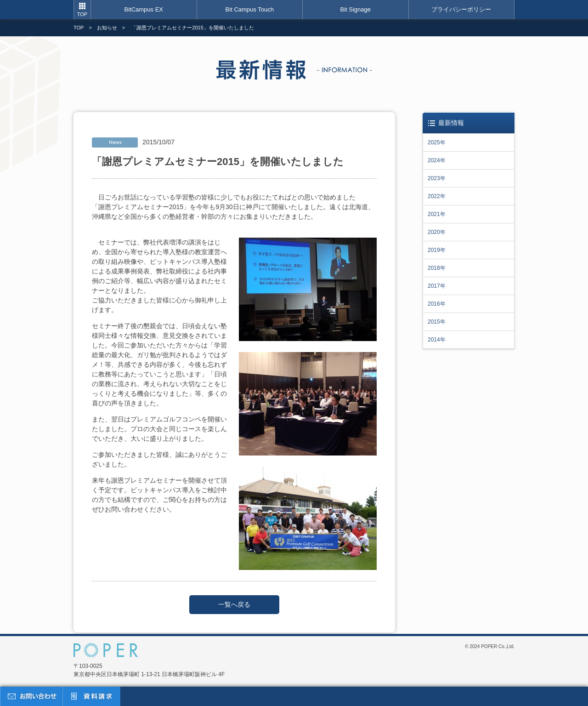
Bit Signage (356, 9)
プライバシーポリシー (461, 9)
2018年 (437, 268)
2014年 (437, 340)
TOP (82, 14)
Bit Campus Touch (250, 9)
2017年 (437, 286)
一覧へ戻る (234, 604)
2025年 (437, 142)
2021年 (437, 214)
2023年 (437, 178)
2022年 (437, 196)
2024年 (437, 160)
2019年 (437, 250)
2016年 (437, 304)
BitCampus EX (144, 9)
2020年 (437, 232)
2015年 (437, 322)
